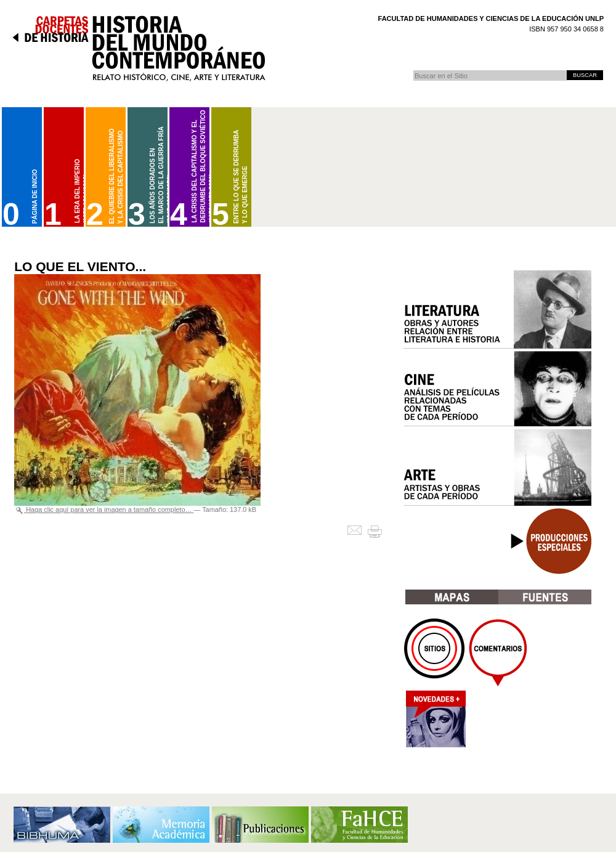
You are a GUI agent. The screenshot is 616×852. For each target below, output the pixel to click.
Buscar (413, 70)
